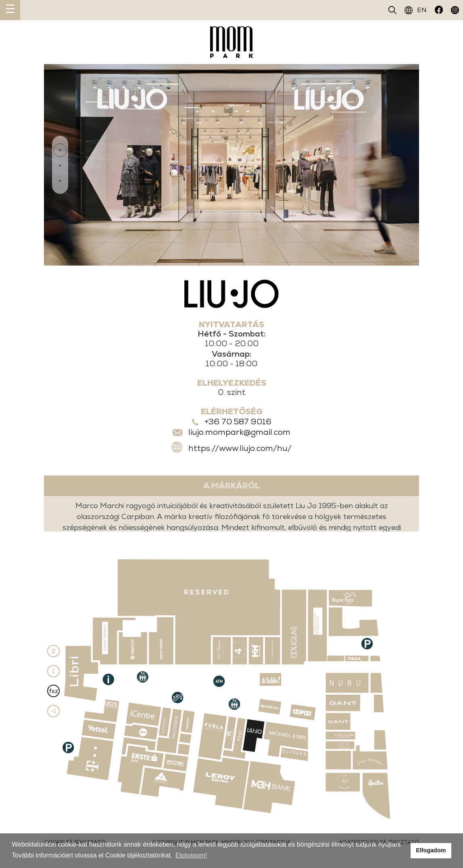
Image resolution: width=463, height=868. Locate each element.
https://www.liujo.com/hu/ (240, 448)
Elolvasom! (191, 855)
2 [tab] (60, 166)
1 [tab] (60, 150)
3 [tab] (60, 182)
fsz (53, 691)
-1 (54, 711)
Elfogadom (431, 850)
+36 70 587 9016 (238, 422)
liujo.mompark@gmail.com (239, 432)
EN (416, 10)
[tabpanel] (231, 165)
